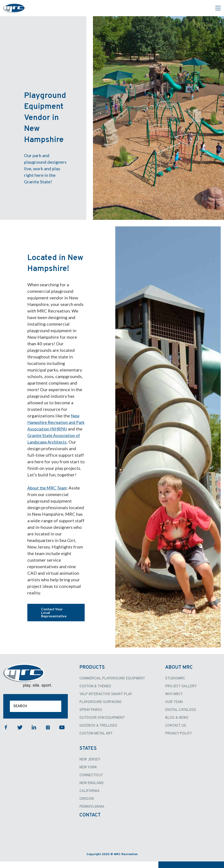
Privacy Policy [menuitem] (178, 740)
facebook (6, 734)
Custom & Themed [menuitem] (95, 693)
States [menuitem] (88, 755)
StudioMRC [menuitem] (175, 685)
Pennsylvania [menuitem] (92, 813)
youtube (62, 734)
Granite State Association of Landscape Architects (52, 442)
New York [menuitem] (88, 774)
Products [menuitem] (92, 674)
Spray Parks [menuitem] (91, 717)
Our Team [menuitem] (174, 709)
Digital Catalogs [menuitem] (181, 717)
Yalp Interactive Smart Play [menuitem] (106, 701)
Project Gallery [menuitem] (181, 693)
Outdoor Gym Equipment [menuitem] (102, 724)
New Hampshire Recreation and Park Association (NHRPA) (54, 422)
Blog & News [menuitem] (177, 724)
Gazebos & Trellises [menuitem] (98, 732)
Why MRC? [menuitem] (174, 701)
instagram (48, 734)
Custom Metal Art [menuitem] (96, 740)
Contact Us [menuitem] (176, 732)
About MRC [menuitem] (179, 674)
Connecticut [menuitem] (91, 782)
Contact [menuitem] (90, 822)
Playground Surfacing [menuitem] (101, 709)
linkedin (34, 734)
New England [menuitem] (92, 790)
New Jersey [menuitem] (90, 766)
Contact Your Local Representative (54, 619)
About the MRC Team (48, 494)
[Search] (36, 713)
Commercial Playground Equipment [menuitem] (112, 685)
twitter (20, 734)
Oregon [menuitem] (87, 806)
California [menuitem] (89, 798)
